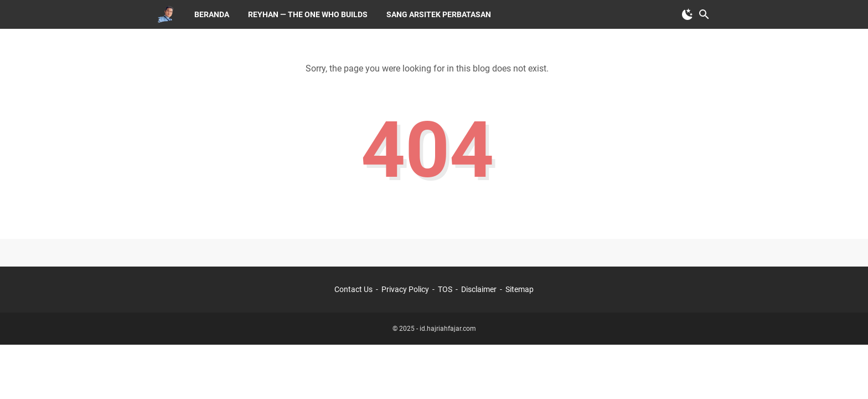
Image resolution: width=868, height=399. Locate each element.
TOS (445, 289)
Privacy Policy (405, 289)
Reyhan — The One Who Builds (308, 14)
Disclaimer (479, 289)
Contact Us (353, 289)
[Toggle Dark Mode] (688, 14)
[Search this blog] (704, 14)
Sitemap (520, 289)
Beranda (212, 14)
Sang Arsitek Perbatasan (439, 14)
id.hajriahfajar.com (448, 329)
